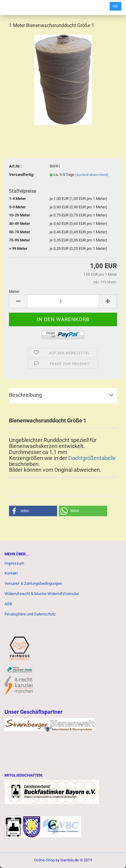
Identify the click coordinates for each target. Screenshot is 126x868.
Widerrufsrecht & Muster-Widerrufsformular (42, 594)
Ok (115, 6)
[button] (33, 511)
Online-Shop (44, 860)
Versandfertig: (22, 175)
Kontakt (11, 573)
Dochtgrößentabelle (91, 458)
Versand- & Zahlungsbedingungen (33, 583)
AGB (8, 604)
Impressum (14, 563)
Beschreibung (25, 395)
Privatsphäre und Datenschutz (30, 614)
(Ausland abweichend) (92, 175)
